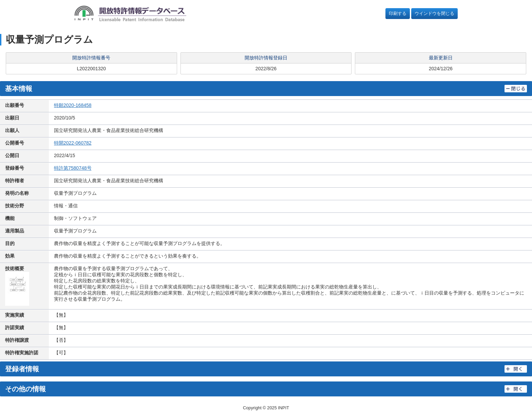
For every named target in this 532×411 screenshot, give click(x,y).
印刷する (398, 13)
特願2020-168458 (73, 105)
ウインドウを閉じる (434, 13)
